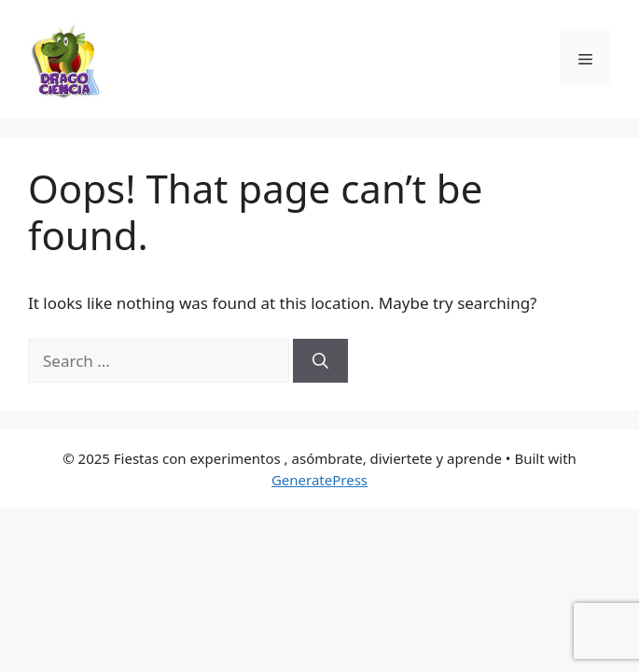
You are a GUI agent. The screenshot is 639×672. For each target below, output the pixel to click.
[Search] (320, 361)
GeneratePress (319, 480)
